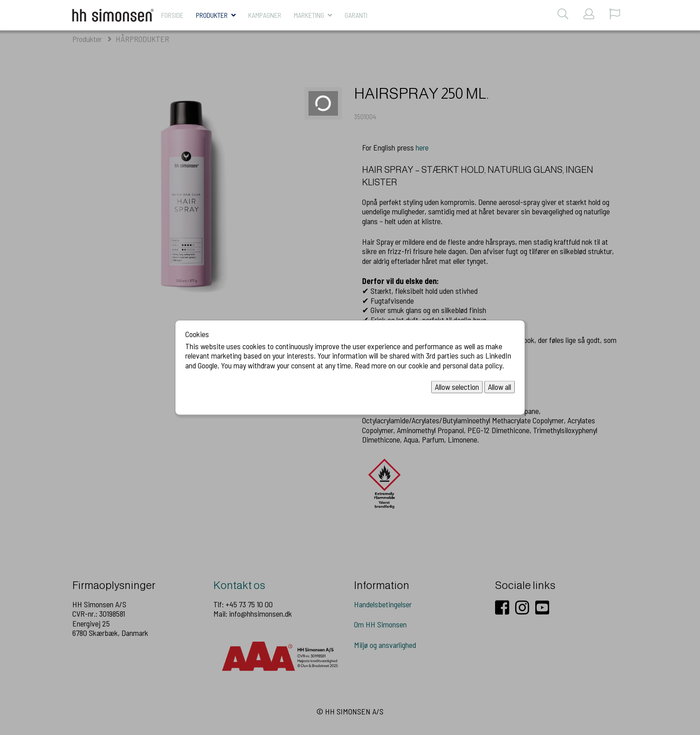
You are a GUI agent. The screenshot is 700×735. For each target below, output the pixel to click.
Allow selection (457, 387)
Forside (172, 15)
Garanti (356, 15)
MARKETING (309, 15)
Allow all (500, 387)
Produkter (212, 15)
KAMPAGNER (265, 15)
